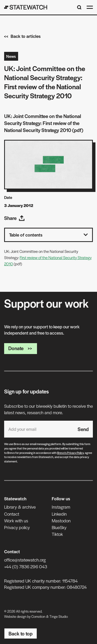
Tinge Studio (59, 616)
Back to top (21, 633)
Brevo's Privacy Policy (70, 453)
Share (14, 218)
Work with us (16, 521)
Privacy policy (17, 527)
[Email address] (39, 429)
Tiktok (57, 534)
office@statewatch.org (25, 560)
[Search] (79, 7)
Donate (21, 348)
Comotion (38, 616)
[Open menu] (90, 7)
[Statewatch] (26, 7)
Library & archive (20, 507)
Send (83, 429)
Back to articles (22, 36)
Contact (12, 514)
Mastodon (61, 521)
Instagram (61, 507)
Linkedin (59, 514)
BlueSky (59, 527)
